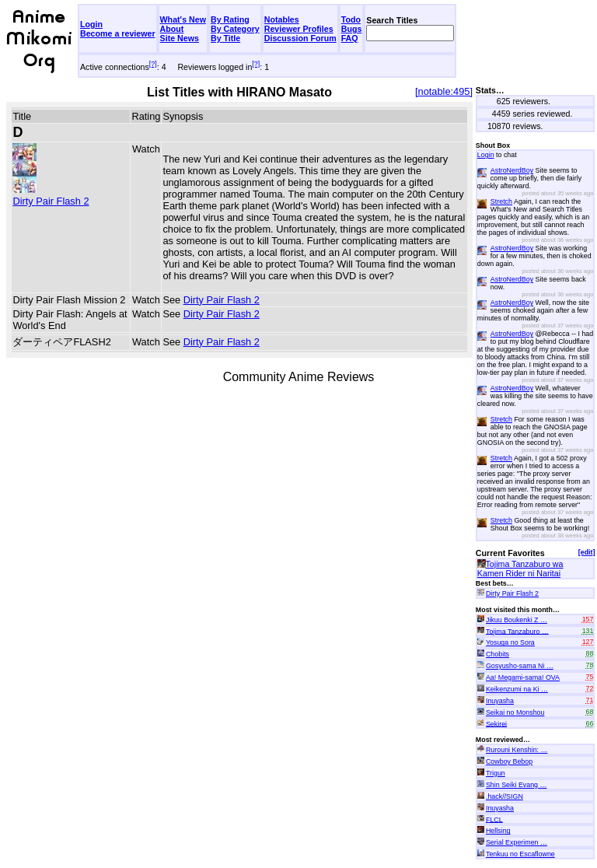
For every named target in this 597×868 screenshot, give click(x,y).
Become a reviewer (118, 33)
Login (91, 24)
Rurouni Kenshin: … (517, 750)
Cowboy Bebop (509, 761)
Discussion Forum (300, 38)
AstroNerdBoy (512, 170)
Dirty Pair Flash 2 (51, 195)
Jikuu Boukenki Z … (517, 620)
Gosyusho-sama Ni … (520, 666)
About (172, 29)
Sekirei (496, 723)
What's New (183, 19)
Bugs (352, 29)
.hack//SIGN (504, 796)
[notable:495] (444, 91)
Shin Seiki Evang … (516, 785)
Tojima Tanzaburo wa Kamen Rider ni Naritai (520, 569)
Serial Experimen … (517, 842)
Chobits (497, 654)
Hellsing (498, 831)
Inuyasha (500, 701)
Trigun (496, 773)
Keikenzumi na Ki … (517, 689)
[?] (153, 64)
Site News (180, 38)
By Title (225, 38)
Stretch (501, 201)
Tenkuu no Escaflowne (520, 854)
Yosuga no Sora (510, 642)
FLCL (494, 819)
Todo (351, 19)
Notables (282, 19)
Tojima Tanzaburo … (517, 631)
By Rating (230, 19)
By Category (235, 29)
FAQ (350, 38)
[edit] (587, 552)
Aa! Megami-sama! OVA (523, 677)
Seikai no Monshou (515, 712)
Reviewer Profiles (299, 29)
